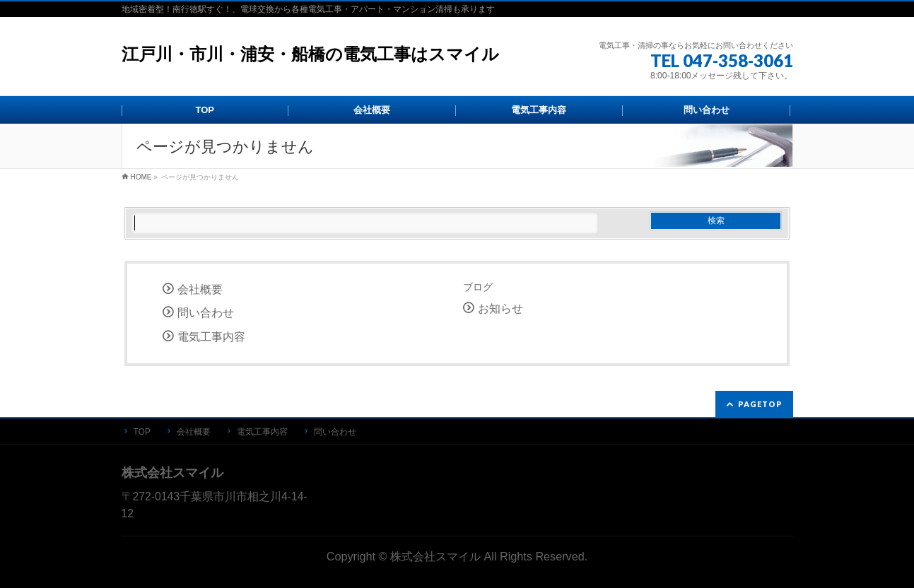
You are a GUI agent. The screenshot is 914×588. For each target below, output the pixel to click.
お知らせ (500, 308)
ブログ (478, 287)
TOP (142, 432)
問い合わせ (206, 313)
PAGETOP (760, 404)
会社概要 (200, 289)
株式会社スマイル (435, 556)
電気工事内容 (211, 337)
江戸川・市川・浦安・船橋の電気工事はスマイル (310, 54)
